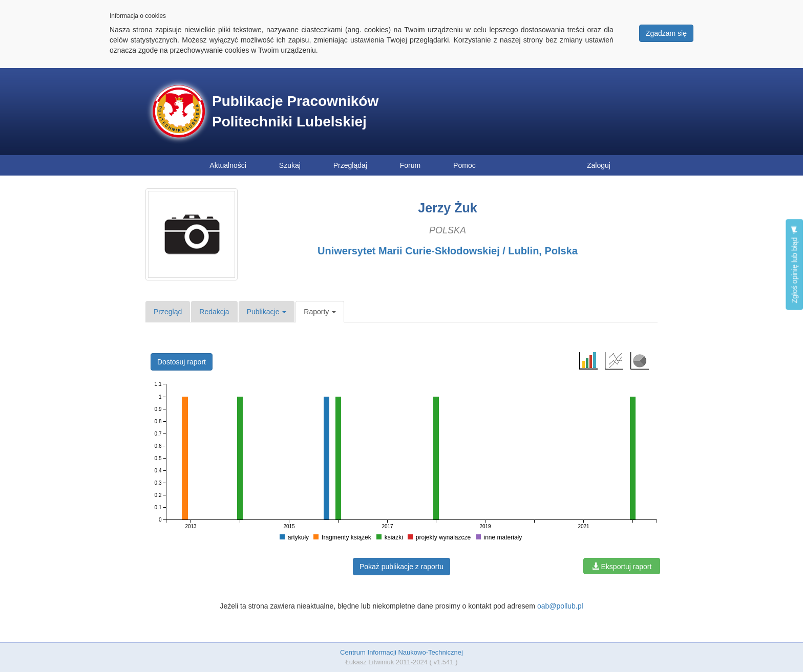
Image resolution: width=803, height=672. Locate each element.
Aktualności (228, 165)
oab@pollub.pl (560, 606)
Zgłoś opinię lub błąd (794, 264)
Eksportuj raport (622, 567)
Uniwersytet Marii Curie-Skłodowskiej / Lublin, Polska (448, 251)
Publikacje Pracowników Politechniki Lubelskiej (295, 111)
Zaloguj (599, 165)
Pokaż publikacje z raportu (401, 567)
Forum (410, 165)
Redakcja (214, 312)
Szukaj (290, 165)
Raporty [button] (320, 312)
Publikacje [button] (267, 312)
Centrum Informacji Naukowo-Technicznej (401, 652)
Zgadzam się (666, 33)
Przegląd (168, 312)
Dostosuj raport (182, 362)
